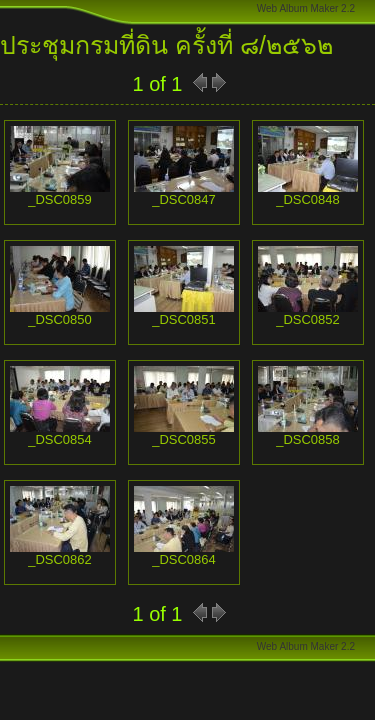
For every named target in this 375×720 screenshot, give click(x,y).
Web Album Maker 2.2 (306, 8)
